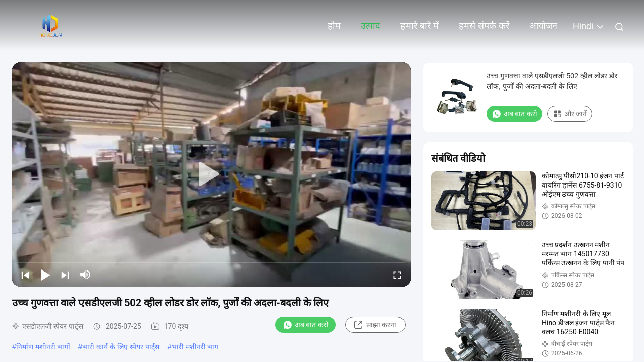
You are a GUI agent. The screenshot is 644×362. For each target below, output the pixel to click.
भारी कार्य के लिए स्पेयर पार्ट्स (120, 347)
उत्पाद (371, 26)
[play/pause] (45, 275)
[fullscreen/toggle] (397, 275)
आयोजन (543, 26)
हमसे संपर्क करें (484, 26)
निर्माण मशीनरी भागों (43, 347)
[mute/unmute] (86, 275)
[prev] (25, 275)
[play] (211, 174)
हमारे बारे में (420, 26)
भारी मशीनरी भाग (195, 347)
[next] (65, 275)
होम (334, 26)
